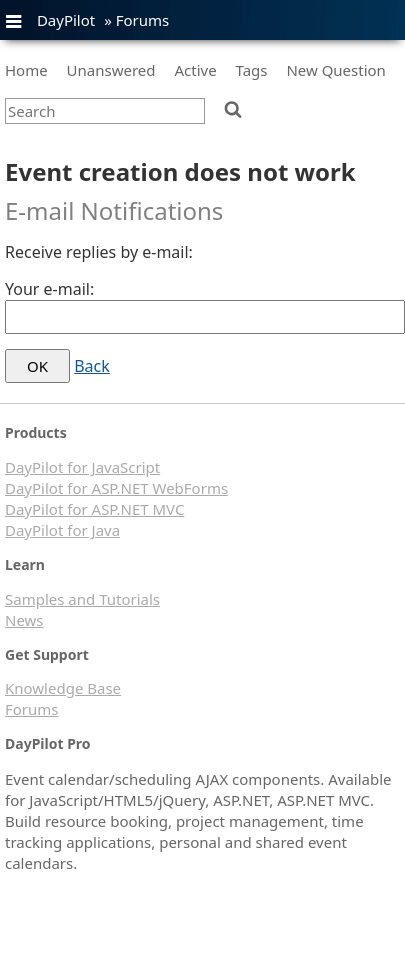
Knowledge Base (63, 688)
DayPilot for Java (62, 530)
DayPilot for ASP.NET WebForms (116, 488)
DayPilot (66, 20)
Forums (143, 20)
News (24, 620)
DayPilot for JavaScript (82, 467)
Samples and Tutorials (82, 599)
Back (92, 366)
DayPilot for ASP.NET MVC (94, 509)
